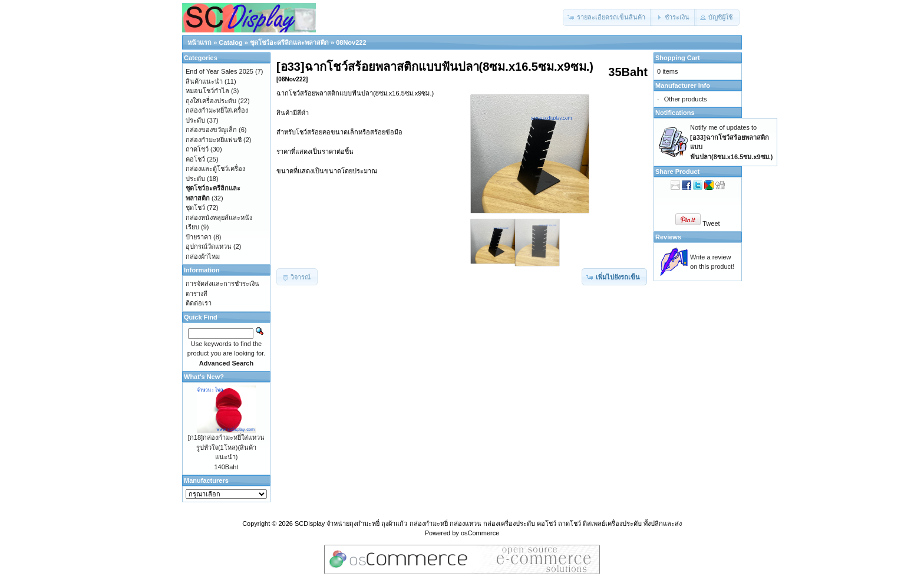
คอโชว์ (195, 159)
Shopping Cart (678, 58)
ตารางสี (197, 294)
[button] (608, 17)
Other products (686, 99)
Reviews (668, 237)
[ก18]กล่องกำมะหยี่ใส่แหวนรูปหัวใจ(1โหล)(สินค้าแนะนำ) (226, 447)
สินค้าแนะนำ (204, 81)
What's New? (204, 377)
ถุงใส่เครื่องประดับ (211, 101)
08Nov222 (351, 42)
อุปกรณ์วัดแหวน (209, 246)
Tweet (711, 223)
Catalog (230, 42)
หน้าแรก (199, 42)
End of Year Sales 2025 (220, 71)
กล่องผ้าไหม (203, 256)
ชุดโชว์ (195, 208)
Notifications (675, 113)
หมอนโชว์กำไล (207, 91)
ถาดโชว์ (197, 149)
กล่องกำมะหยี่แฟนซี (214, 140)
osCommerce (480, 533)
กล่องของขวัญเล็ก (211, 130)
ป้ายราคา (199, 237)
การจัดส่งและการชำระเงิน (222, 284)
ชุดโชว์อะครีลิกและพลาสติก (289, 42)
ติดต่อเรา (199, 303)
